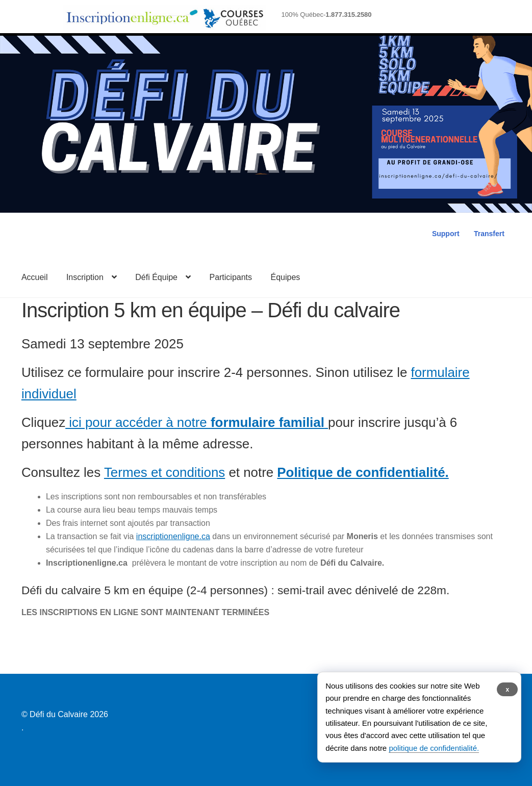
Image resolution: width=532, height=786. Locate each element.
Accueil (35, 277)
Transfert (489, 234)
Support (446, 234)
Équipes (286, 277)
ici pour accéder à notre (197, 422)
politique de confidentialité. (434, 748)
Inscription (85, 277)
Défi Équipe (156, 277)
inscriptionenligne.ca (173, 536)
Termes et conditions (164, 472)
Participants (231, 277)
